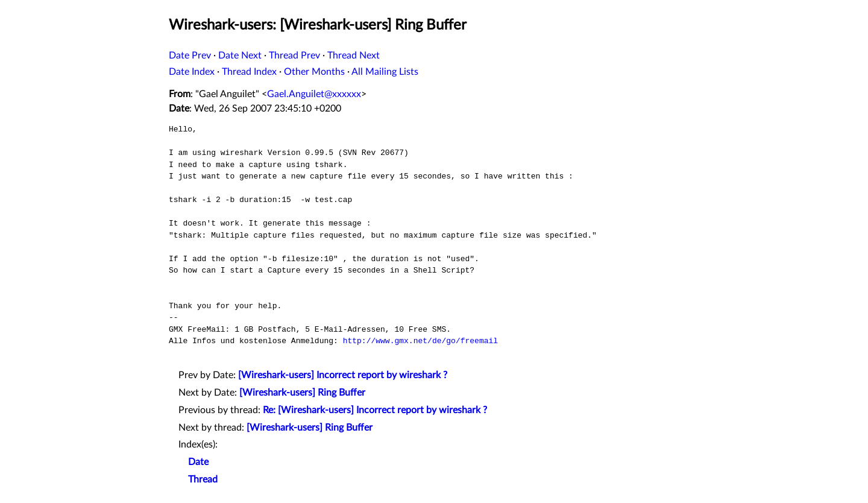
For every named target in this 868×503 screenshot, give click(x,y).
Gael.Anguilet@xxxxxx (314, 94)
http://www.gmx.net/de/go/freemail (420, 341)
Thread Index (249, 72)
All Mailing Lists (385, 72)
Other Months (314, 72)
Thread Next (354, 55)
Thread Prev (294, 55)
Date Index (192, 72)
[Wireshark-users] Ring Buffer (302, 393)
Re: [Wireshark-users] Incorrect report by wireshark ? (375, 410)
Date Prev (190, 55)
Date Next (240, 55)
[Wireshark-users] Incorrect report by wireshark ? (343, 375)
